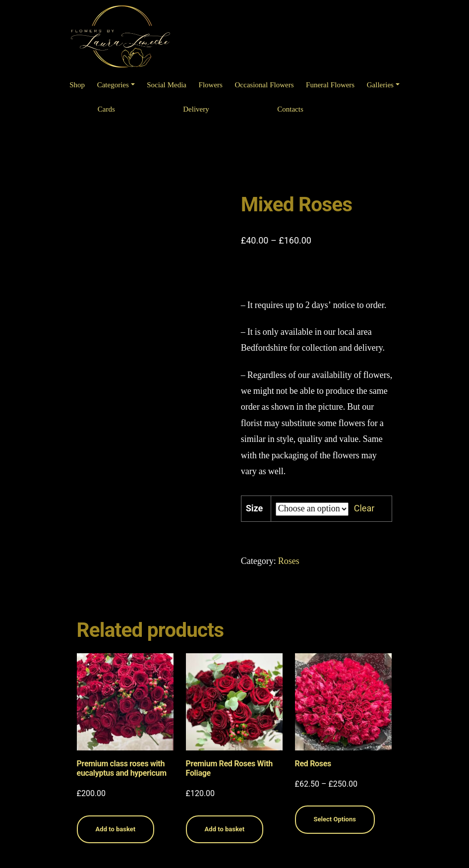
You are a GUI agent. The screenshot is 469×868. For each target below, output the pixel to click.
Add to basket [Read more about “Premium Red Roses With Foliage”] (225, 829)
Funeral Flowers (330, 85)
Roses (289, 561)
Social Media (167, 85)
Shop (77, 85)
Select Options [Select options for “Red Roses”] (335, 819)
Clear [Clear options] (364, 508)
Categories (113, 85)
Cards (106, 109)
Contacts (290, 109)
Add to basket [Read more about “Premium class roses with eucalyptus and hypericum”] (116, 829)
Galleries (380, 85)
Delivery (196, 109)
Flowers (211, 85)
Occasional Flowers (264, 85)
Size (255, 508)
